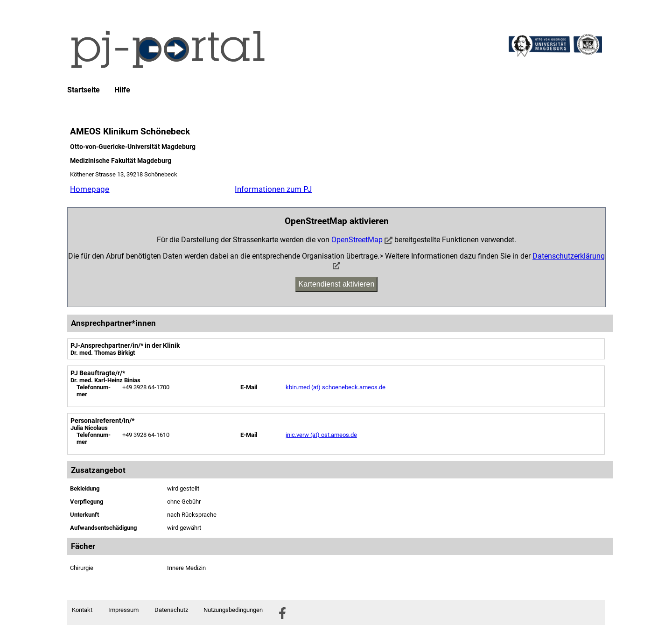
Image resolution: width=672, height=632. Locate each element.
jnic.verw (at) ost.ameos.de (321, 435)
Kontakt (82, 610)
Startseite (84, 90)
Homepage (90, 189)
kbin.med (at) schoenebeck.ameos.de (336, 387)
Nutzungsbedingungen (233, 610)
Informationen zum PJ (273, 189)
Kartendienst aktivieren (337, 284)
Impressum (123, 610)
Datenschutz (171, 610)
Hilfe (122, 90)
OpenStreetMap (357, 240)
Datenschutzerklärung (569, 256)
